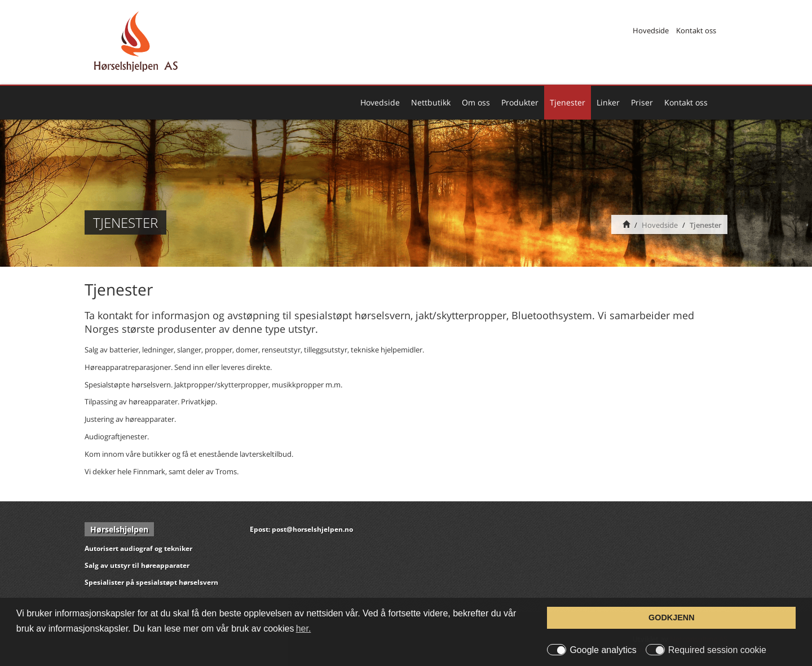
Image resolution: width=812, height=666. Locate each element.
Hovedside (651, 30)
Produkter (520, 102)
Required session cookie (717, 650)
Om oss (476, 102)
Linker (608, 102)
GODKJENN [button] (672, 618)
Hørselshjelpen (119, 529)
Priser (642, 102)
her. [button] (304, 628)
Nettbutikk (431, 102)
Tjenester (568, 102)
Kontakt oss (696, 30)
